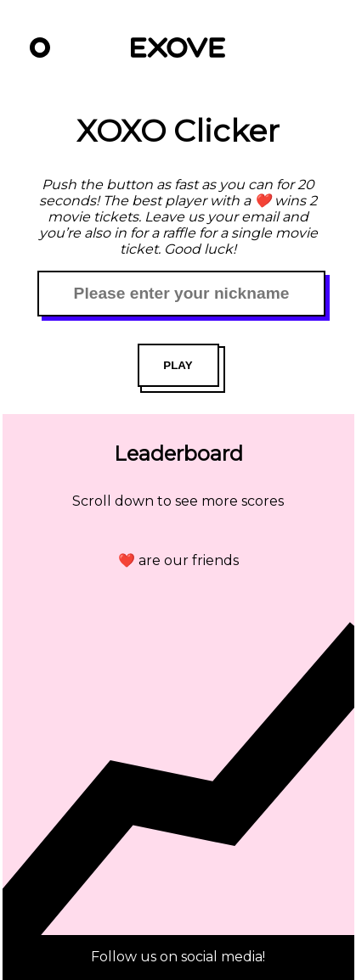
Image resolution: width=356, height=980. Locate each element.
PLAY (178, 365)
